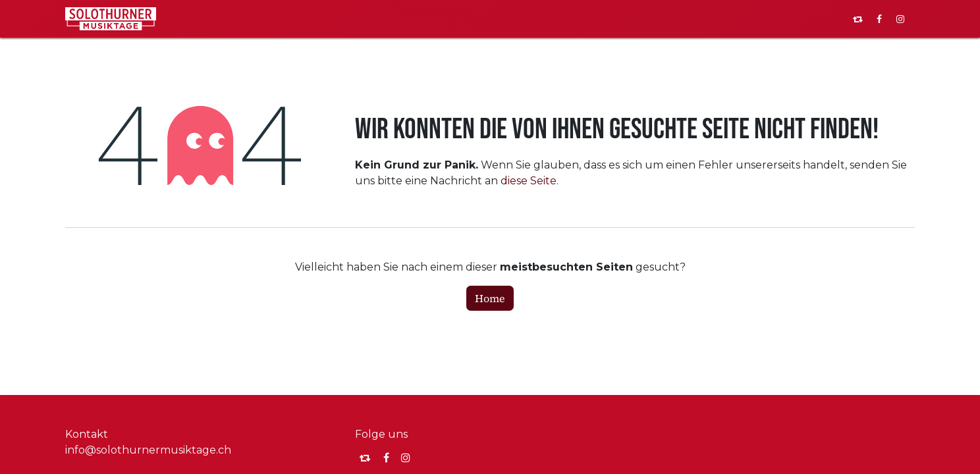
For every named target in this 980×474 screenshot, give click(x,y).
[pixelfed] (858, 19)
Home (490, 298)
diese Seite (529, 181)
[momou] (365, 458)
